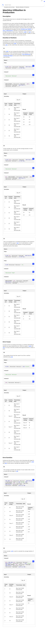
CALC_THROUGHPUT (8, 31)
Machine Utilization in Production (23, 7)
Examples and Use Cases (9, 7)
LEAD (25, 32)
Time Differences (26, 54)
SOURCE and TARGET (26, 29)
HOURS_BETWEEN (8, 56)
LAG (30, 32)
